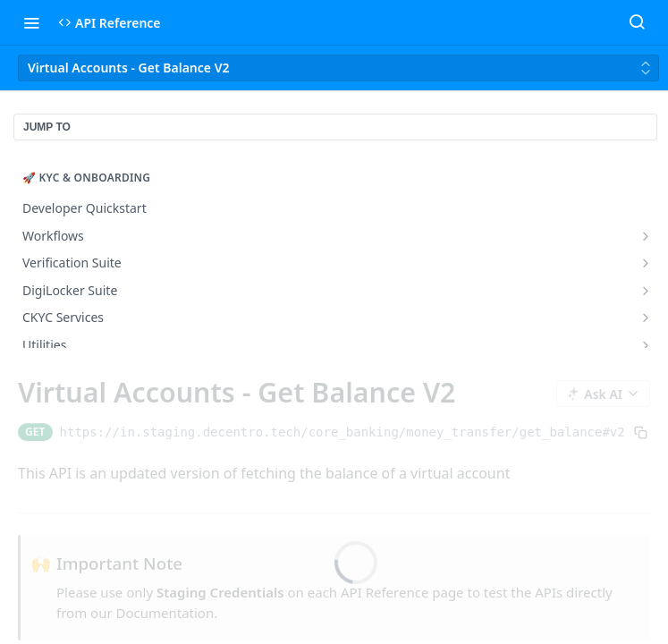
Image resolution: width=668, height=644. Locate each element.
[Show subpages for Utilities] (646, 345)
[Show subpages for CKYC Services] (646, 318)
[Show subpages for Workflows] (646, 236)
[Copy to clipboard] (641, 432)
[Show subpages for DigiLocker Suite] (646, 291)
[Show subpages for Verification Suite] (646, 263)
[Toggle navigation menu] (31, 22)
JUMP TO (47, 127)
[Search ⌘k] (637, 22)
